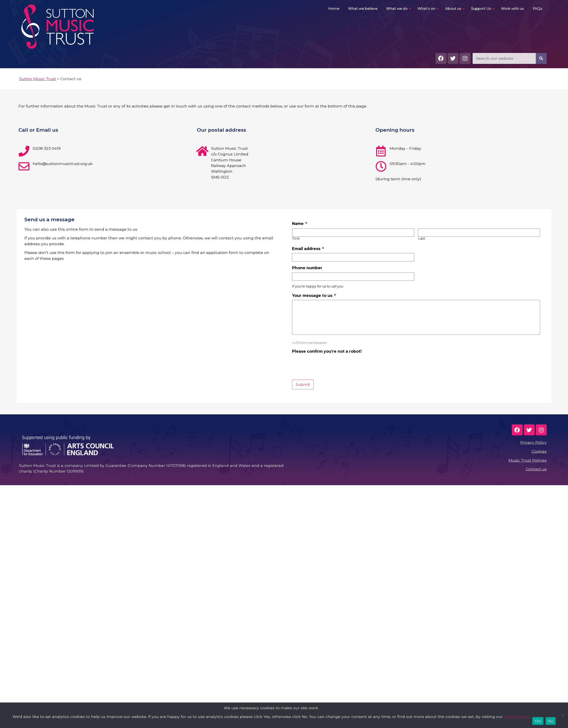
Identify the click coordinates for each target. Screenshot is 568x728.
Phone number (307, 268)
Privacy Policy (533, 442)
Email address (308, 249)
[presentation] (325, 364)
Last (422, 238)
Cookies (539, 451)
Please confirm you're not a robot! (327, 351)
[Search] (541, 58)
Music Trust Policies (528, 460)
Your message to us (314, 295)
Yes (538, 721)
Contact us (536, 469)
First (296, 238)
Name (300, 224)
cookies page (517, 717)
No (551, 721)
